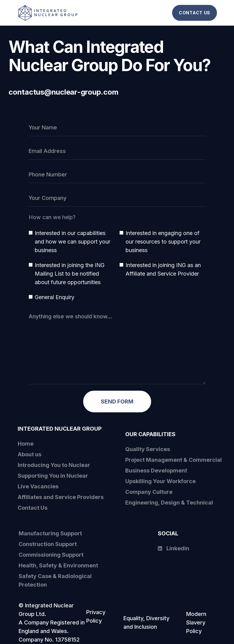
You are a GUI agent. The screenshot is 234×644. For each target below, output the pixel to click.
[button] (166, 13)
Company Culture (149, 492)
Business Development (156, 470)
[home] (55, 13)
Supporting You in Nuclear (53, 476)
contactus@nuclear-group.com (64, 92)
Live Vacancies (38, 486)
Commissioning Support (51, 555)
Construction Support (48, 544)
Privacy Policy (96, 616)
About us (30, 454)
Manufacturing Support (50, 533)
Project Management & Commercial (174, 460)
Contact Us (33, 508)
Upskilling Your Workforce (160, 481)
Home (26, 444)
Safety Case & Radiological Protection (55, 580)
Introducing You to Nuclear (54, 465)
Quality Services (148, 449)
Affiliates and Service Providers (61, 497)
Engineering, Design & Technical (169, 503)
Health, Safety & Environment (58, 565)
